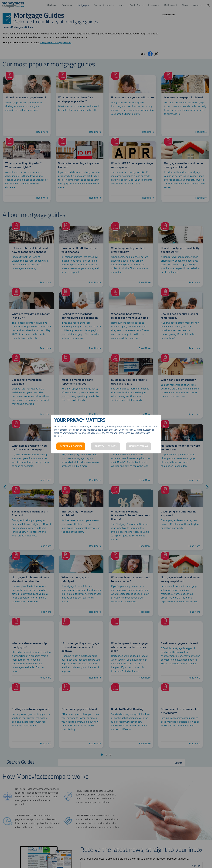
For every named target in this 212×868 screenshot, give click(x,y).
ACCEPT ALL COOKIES (71, 446)
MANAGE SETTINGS (138, 446)
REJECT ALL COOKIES (106, 446)
